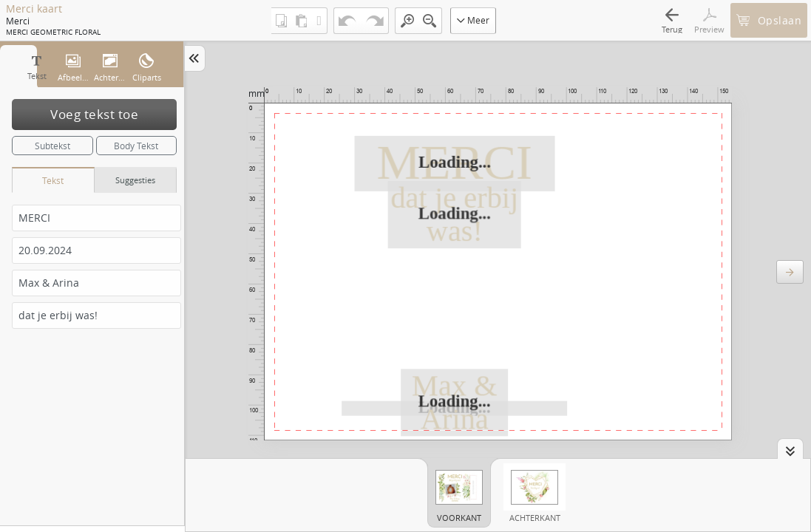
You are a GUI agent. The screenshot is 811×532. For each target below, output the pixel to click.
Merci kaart (34, 9)
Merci (18, 21)
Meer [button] (473, 20)
